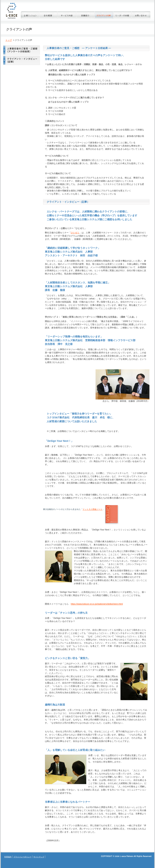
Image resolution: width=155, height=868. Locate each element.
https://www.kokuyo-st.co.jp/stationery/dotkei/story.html (97, 604)
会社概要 (49, 15)
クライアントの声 (104, 15)
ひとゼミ (75, 233)
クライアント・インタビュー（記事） (20, 60)
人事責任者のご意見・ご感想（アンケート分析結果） (20, 50)
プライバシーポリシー (22, 857)
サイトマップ (39, 857)
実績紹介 (86, 15)
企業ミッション (30, 15)
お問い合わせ (141, 15)
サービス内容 (67, 15)
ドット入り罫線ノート (92, 509)
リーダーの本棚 (123, 15)
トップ (9, 40)
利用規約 (8, 857)
